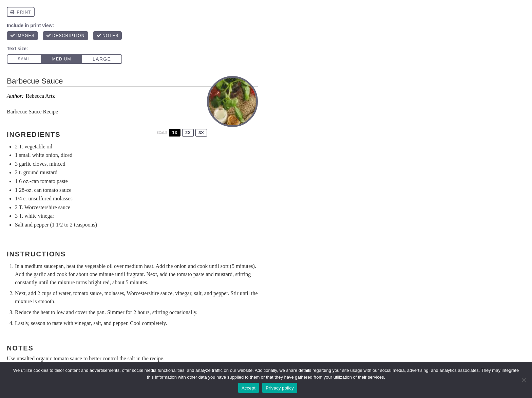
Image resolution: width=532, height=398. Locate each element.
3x (201, 133)
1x (175, 133)
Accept (249, 388)
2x (188, 133)
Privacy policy (280, 388)
